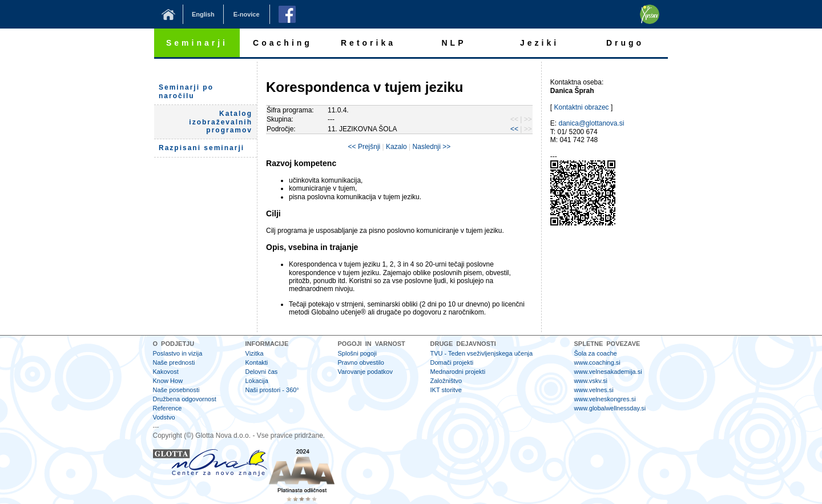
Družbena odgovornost (185, 399)
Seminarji (197, 43)
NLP (454, 43)
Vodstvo (164, 417)
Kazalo (396, 147)
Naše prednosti (174, 362)
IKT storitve (446, 390)
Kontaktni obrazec (582, 107)
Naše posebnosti (176, 390)
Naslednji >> (432, 147)
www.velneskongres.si (605, 399)
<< (514, 129)
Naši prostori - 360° (272, 390)
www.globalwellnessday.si (610, 408)
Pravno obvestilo (361, 362)
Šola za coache (596, 353)
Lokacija (257, 381)
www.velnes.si (594, 390)
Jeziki (539, 43)
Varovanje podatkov (365, 372)
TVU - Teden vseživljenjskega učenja (482, 353)
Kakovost (166, 372)
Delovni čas (262, 372)
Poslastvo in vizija (178, 353)
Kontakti (257, 362)
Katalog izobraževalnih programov (221, 122)
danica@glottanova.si (592, 123)
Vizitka (255, 353)
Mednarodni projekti (458, 372)
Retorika (368, 43)
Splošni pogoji (358, 353)
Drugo (625, 43)
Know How (168, 381)
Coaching (283, 43)
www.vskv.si (591, 381)
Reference (168, 408)
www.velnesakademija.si (608, 372)
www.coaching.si (597, 362)
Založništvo (446, 381)
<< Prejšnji (364, 147)
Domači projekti (452, 362)
